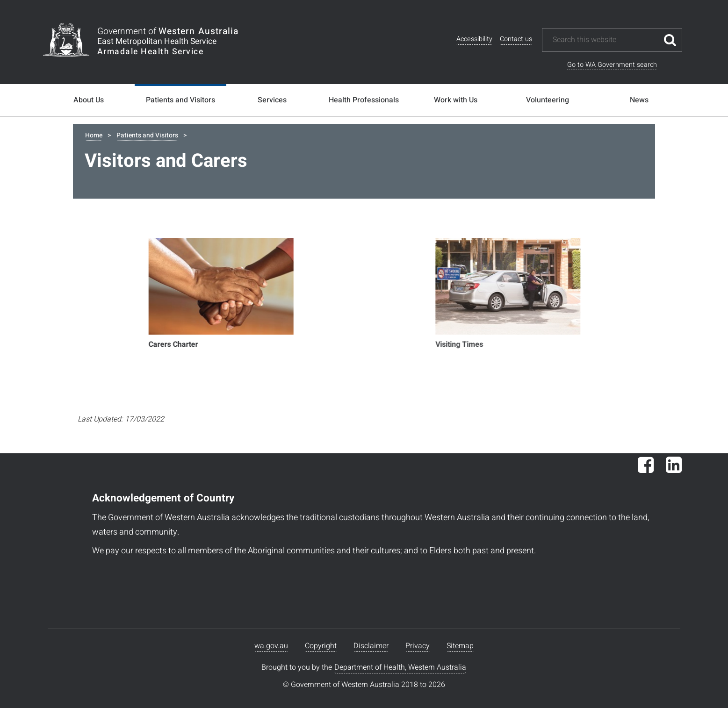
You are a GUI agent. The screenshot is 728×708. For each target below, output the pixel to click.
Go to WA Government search (612, 65)
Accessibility (474, 39)
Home (94, 135)
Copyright (321, 646)
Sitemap (460, 646)
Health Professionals (364, 100)
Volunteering (548, 100)
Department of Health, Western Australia (400, 667)
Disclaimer (371, 646)
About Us (89, 100)
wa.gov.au (271, 646)
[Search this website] (605, 40)
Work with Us (456, 100)
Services (272, 100)
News (639, 100)
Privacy (418, 646)
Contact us (516, 39)
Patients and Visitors (180, 100)
